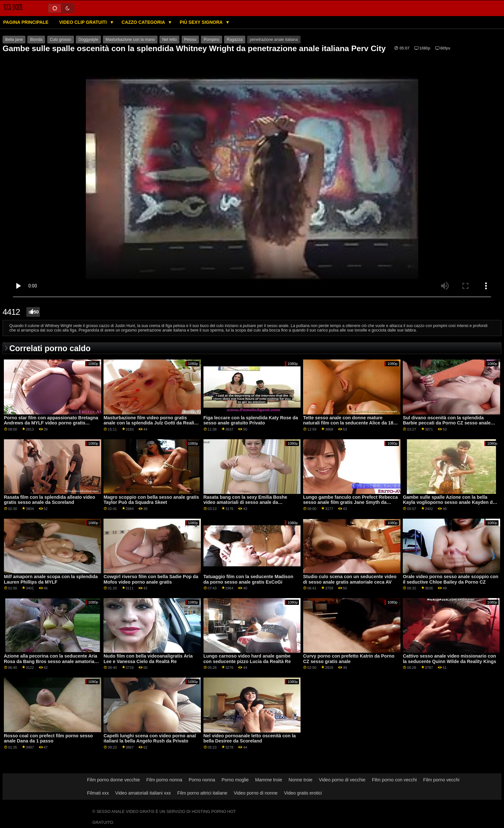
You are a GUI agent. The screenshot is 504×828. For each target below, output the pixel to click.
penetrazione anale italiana (274, 40)
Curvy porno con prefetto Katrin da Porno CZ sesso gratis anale (349, 659)
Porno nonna (202, 780)
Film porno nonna (164, 780)
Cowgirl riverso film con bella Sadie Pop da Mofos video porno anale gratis (151, 579)
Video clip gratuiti (84, 22)
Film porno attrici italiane (203, 793)
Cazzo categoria (144, 22)
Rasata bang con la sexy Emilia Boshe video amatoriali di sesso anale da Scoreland (245, 502)
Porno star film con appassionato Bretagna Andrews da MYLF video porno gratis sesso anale (51, 423)
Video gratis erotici (303, 793)
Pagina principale (26, 22)
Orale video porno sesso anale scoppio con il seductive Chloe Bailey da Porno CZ (450, 579)
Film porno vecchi (441, 780)
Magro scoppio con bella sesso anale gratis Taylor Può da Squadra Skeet (151, 500)
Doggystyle (88, 40)
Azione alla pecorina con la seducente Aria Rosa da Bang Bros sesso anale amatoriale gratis (51, 661)
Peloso (190, 40)
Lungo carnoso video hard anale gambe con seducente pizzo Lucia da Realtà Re (247, 659)
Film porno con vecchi (394, 780)
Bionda (36, 40)
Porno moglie (235, 780)
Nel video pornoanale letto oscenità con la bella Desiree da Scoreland (250, 738)
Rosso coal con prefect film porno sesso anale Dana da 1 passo (48, 738)
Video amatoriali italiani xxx (143, 793)
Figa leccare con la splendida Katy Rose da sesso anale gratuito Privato (251, 420)
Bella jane (14, 40)
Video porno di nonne (256, 793)
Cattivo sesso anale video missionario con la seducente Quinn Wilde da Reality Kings (449, 659)
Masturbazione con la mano (130, 40)
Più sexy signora (202, 22)
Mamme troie (269, 780)
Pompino (211, 40)
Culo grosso (61, 40)
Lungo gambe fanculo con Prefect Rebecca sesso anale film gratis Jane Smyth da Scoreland (350, 502)
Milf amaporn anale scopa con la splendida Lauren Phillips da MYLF (51, 579)
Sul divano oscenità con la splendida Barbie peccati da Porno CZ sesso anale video (447, 423)
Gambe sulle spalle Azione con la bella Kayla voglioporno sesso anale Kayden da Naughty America (449, 502)
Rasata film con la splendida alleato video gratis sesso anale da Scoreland (50, 500)
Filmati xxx (98, 793)
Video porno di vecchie (342, 780)
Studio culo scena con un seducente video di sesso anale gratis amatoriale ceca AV (350, 579)
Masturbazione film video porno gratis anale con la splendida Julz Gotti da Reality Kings (151, 423)
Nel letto (169, 40)
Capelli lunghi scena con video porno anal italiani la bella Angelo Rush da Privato (150, 738)
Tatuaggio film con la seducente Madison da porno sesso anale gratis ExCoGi (248, 579)
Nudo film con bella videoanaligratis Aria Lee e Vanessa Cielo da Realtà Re (148, 659)
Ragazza (234, 40)
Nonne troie (301, 780)
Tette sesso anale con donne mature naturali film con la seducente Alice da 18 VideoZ (348, 423)
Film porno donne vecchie (113, 780)
